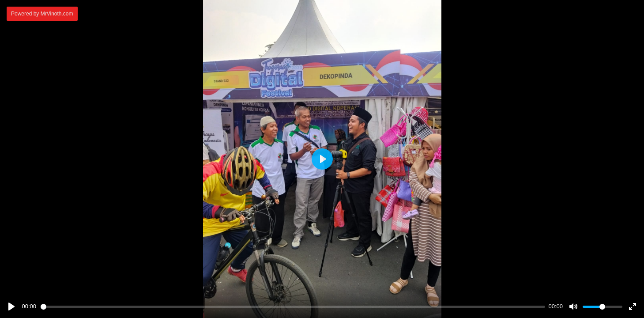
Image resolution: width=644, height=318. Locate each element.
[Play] (11, 307)
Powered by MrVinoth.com (42, 14)
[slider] (293, 307)
